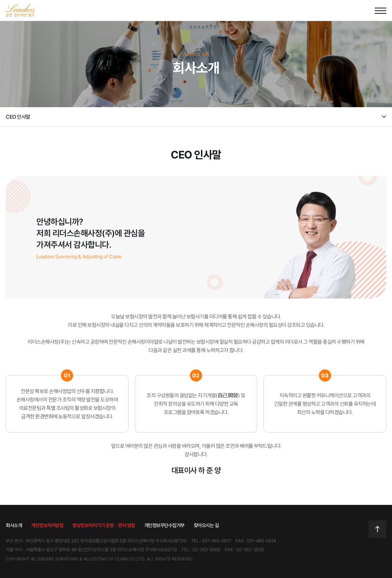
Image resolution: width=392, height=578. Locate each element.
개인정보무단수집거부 (164, 525)
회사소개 (14, 525)
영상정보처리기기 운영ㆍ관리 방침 (104, 525)
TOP (377, 529)
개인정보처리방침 (47, 525)
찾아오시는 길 (206, 525)
